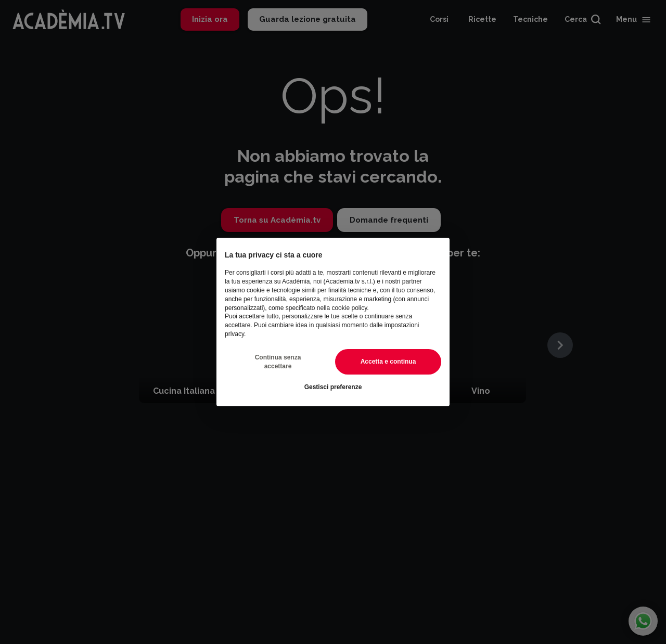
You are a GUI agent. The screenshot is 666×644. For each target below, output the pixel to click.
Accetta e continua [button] (388, 362)
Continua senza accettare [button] (278, 362)
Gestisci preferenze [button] (333, 387)
